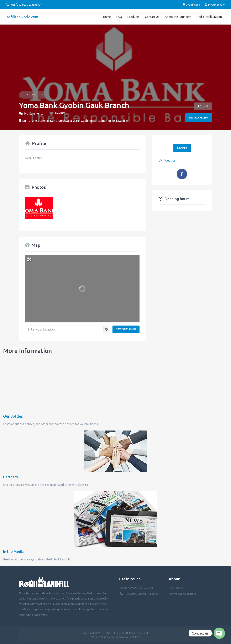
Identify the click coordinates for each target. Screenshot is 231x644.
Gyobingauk (191, 5)
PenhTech (134, 636)
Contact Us (152, 16)
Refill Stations (34, 94)
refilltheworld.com (22, 16)
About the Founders (178, 16)
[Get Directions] (126, 329)
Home (107, 16)
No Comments (34, 113)
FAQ (119, 16)
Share (203, 106)
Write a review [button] (199, 117)
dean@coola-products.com (137, 587)
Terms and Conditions (183, 593)
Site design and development (108, 636)
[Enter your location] (64, 329)
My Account (214, 5)
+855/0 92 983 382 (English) (142, 593)
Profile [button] (182, 148)
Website (170, 160)
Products (133, 16)
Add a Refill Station (209, 16)
